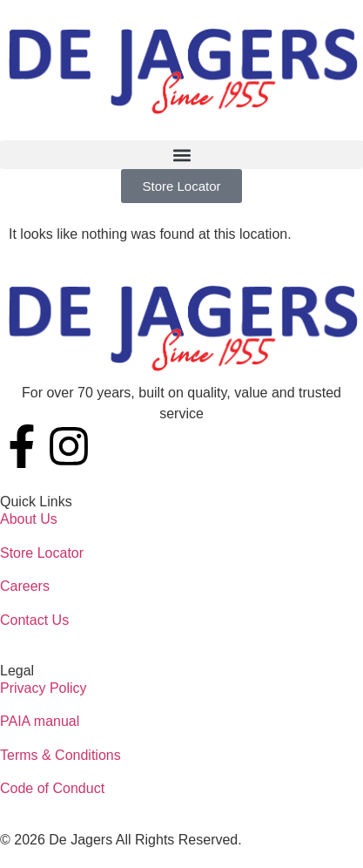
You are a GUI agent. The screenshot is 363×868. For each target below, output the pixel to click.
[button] (181, 155)
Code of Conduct (52, 788)
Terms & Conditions (60, 755)
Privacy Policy (44, 688)
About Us (29, 519)
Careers (25, 586)
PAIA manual (40, 721)
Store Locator (42, 553)
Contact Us (34, 620)
